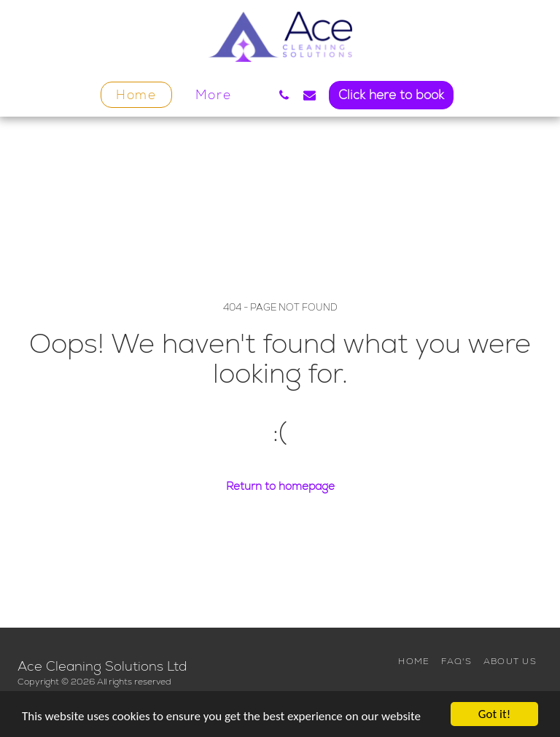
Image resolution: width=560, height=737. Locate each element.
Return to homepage (280, 486)
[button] (284, 95)
